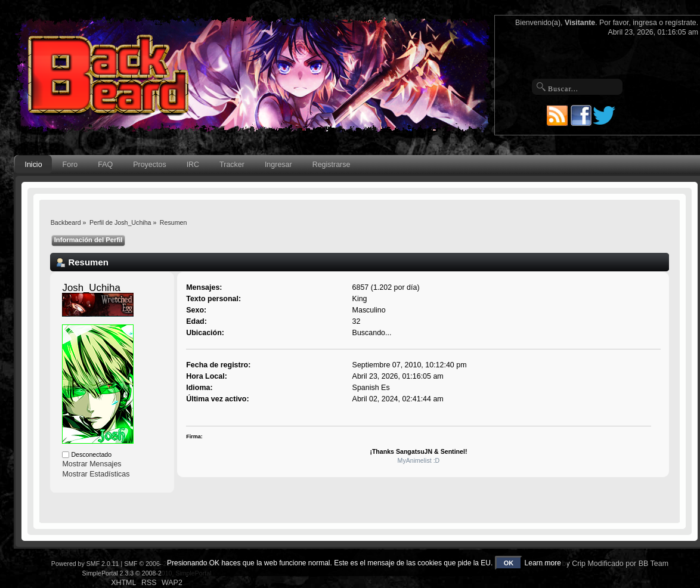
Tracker (232, 165)
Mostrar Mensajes (92, 464)
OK (509, 563)
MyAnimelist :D (419, 460)
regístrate (681, 23)
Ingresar (278, 165)
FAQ (105, 165)
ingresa (645, 23)
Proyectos (149, 165)
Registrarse (332, 165)
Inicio (33, 165)
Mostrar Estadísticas (96, 474)
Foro (70, 165)
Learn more (543, 563)
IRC (193, 165)
